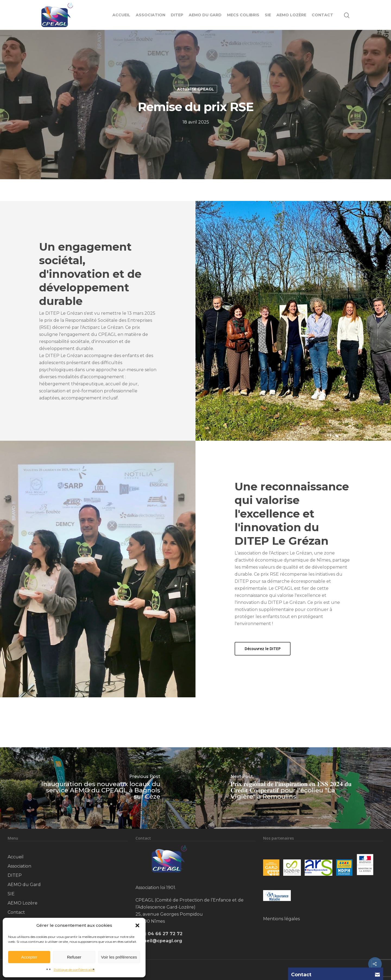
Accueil (121, 15)
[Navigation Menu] (361, 15)
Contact (322, 15)
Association (151, 15)
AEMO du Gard (205, 15)
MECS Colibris (243, 15)
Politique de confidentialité (74, 970)
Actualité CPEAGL (195, 89)
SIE (268, 15)
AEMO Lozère (291, 15)
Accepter (29, 957)
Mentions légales (281, 919)
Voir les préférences (119, 957)
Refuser (74, 957)
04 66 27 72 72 (165, 934)
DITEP (177, 15)
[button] (137, 925)
